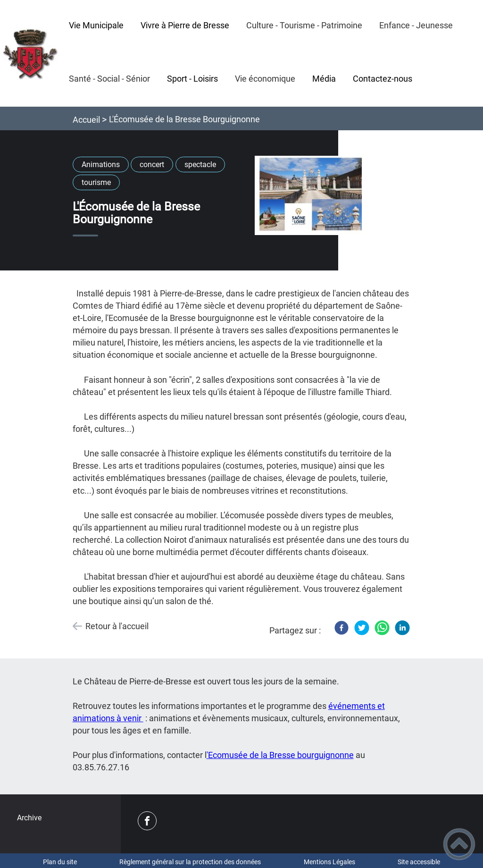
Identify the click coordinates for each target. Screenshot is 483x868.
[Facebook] (341, 628)
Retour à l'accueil (117, 626)
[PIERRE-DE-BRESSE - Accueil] (30, 53)
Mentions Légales (329, 862)
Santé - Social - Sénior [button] (109, 79)
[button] (459, 844)
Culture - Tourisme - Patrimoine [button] (304, 25)
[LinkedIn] (402, 628)
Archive (29, 818)
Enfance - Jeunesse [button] (416, 25)
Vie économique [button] (265, 79)
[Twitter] (362, 628)
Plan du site (60, 862)
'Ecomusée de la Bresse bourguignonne (280, 755)
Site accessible (419, 862)
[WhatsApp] (382, 628)
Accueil (86, 120)
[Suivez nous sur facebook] (147, 821)
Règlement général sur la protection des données (190, 862)
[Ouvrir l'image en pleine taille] (311, 196)
